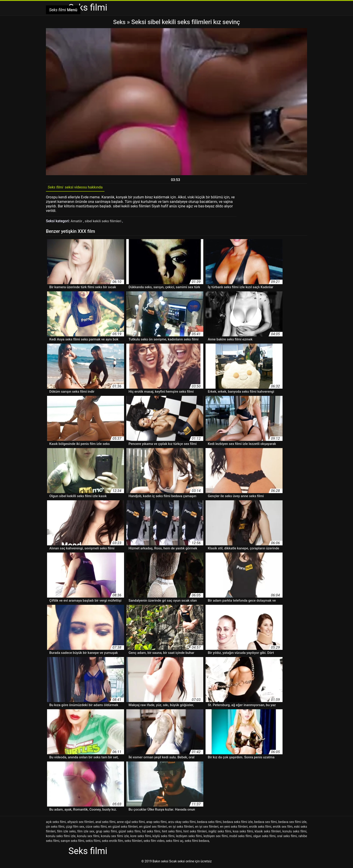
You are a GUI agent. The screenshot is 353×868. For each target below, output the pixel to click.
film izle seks (67, 832)
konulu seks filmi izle (61, 837)
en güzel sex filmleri (153, 827)
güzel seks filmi (129, 832)
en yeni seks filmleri (234, 827)
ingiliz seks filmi (220, 832)
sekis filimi (93, 842)
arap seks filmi (156, 823)
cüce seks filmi (96, 827)
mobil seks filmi (240, 837)
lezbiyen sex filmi (216, 837)
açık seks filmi (56, 823)
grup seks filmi (106, 832)
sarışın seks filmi (72, 842)
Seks (119, 22)
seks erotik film (112, 842)
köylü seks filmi (164, 837)
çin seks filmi (55, 827)
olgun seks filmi (264, 837)
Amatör (77, 222)
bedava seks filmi (209, 823)
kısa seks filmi (243, 832)
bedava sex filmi (266, 823)
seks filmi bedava (197, 842)
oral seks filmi (287, 837)
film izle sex (86, 832)
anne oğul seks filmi (131, 823)
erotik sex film (283, 827)
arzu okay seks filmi (182, 823)
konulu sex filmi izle (115, 837)
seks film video (154, 842)
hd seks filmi (151, 832)
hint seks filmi (172, 832)
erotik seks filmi (260, 827)
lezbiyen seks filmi (189, 837)
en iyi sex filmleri (207, 827)
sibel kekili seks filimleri (104, 222)
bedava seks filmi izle (238, 823)
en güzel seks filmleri (123, 827)
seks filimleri (133, 842)
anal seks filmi (105, 823)
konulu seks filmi (294, 832)
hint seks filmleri (195, 832)
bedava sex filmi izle (292, 823)
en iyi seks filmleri (181, 827)
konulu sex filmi (88, 837)
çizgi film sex (75, 827)
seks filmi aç (175, 842)
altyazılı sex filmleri (81, 823)
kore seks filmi (141, 837)
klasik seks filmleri (268, 832)
